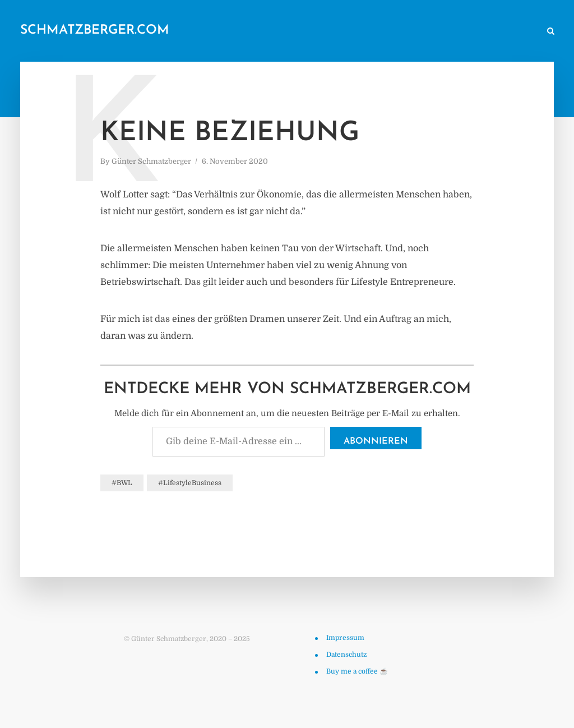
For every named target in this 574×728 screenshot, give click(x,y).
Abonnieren (376, 441)
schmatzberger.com (95, 31)
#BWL (122, 483)
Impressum (345, 638)
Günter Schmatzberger (151, 161)
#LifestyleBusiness (190, 483)
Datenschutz (346, 655)
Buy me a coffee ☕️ (357, 671)
